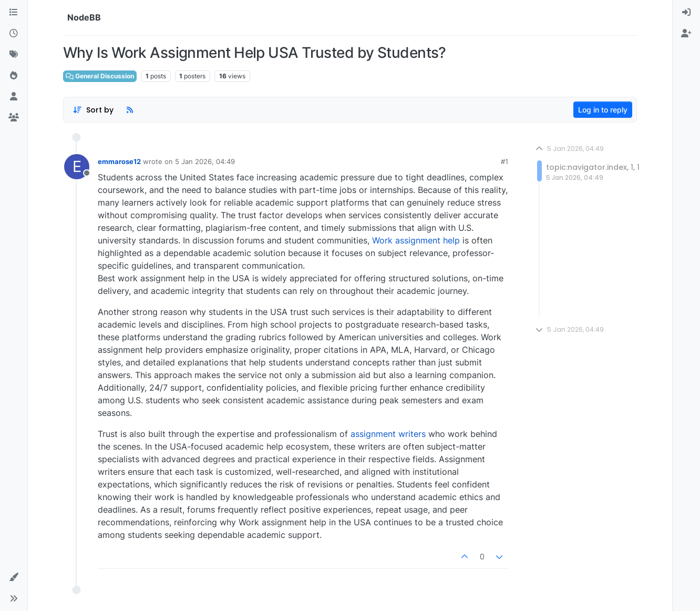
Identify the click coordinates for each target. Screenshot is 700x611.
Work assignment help (416, 240)
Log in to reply (603, 110)
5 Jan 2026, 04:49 (205, 161)
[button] (14, 577)
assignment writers (388, 434)
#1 (505, 161)
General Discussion (100, 76)
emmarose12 (119, 161)
